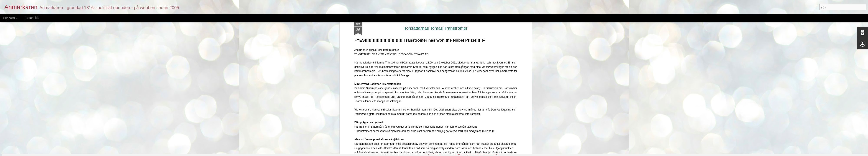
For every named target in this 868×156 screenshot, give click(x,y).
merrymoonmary (432, 153)
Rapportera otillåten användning (480, 153)
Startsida (33, 18)
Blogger (458, 153)
